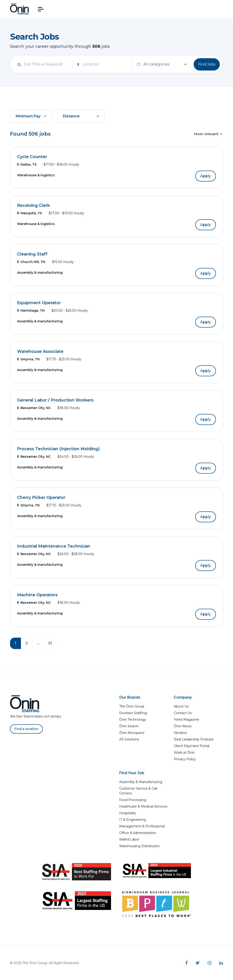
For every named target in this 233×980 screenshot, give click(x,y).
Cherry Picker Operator (41, 498)
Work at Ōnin (184, 753)
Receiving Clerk (33, 205)
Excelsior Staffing (133, 713)
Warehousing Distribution (139, 846)
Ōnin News (183, 726)
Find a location (26, 729)
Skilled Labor (129, 839)
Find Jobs (207, 64)
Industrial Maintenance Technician (54, 546)
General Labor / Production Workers (55, 400)
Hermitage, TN (31, 311)
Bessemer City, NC (34, 408)
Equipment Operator (39, 303)
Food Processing (133, 800)
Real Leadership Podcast (194, 739)
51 (50, 643)
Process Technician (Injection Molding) (58, 449)
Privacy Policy (185, 759)
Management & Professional (142, 826)
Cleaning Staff (32, 254)
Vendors (180, 733)
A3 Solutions (129, 739)
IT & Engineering (133, 820)
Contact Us (183, 713)
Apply (206, 176)
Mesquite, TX (29, 213)
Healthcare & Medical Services (143, 806)
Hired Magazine (186, 720)
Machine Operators (37, 595)
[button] (41, 9)
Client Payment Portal (192, 746)
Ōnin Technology (133, 720)
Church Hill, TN (31, 262)
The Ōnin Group (132, 706)
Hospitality (128, 813)
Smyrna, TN (28, 359)
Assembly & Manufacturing (141, 782)
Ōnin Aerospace (132, 733)
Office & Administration (138, 833)
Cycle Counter (32, 157)
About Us (181, 706)
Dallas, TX (27, 164)
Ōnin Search (129, 726)
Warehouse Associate (40, 351)
